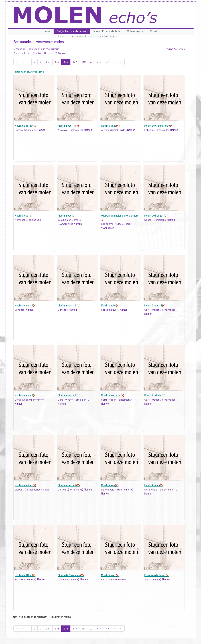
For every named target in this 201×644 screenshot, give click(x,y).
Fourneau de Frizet (157, 575)
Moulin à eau (23, 216)
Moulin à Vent (110, 126)
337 (75, 62)
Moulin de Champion (71, 575)
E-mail (154, 31)
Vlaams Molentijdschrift (107, 31)
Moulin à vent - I (155, 305)
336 (66, 62)
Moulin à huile (110, 305)
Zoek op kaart (108, 36)
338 (84, 62)
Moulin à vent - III (69, 305)
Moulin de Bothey (26, 126)
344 (107, 62)
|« (17, 62)
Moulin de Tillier (25, 575)
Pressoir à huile (155, 395)
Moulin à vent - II (26, 305)
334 (48, 62)
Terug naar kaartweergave (29, 72)
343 (99, 62)
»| (121, 62)
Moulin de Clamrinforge (159, 126)
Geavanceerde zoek (82, 36)
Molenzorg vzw (135, 31)
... (41, 62)
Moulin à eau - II (68, 126)
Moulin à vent (153, 485)
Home (47, 31)
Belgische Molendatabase (72, 31)
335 (57, 62)
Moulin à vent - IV (112, 395)
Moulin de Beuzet (156, 216)
